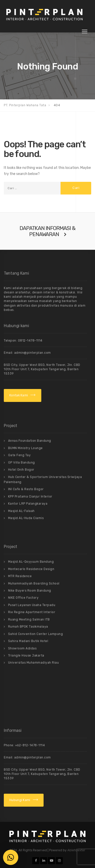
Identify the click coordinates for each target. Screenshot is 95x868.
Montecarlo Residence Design (31, 569)
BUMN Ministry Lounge (25, 448)
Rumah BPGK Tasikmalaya (28, 627)
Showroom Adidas (22, 648)
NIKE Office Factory (23, 598)
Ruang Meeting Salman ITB (29, 619)
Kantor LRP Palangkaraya (28, 504)
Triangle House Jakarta (26, 656)
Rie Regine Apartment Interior (32, 612)
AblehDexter (76, 850)
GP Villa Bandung (22, 463)
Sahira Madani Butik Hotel (28, 641)
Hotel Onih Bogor (21, 470)
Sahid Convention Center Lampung (36, 634)
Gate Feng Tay (20, 455)
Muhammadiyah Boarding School (34, 583)
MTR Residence (20, 576)
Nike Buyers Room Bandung (30, 591)
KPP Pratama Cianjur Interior (30, 497)
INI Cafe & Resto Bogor (26, 489)
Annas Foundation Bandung (30, 441)
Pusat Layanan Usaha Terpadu (32, 605)
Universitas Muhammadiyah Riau (34, 663)
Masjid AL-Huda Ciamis (26, 518)
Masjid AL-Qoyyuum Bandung (31, 562)
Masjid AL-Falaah (21, 511)
